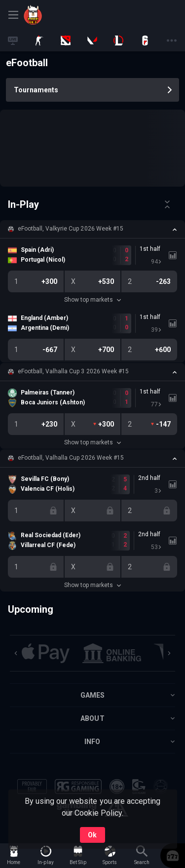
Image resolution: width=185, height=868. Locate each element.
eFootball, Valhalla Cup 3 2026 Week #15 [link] (73, 371)
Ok (92, 835)
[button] (92, 229)
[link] (46, 15)
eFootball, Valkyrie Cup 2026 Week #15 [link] (71, 229)
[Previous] (16, 653)
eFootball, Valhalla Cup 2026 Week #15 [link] (71, 458)
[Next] (169, 653)
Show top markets (92, 300)
